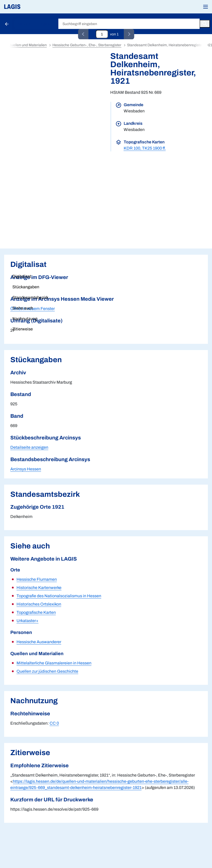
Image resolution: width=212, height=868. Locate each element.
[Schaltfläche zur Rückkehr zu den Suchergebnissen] (7, 24)
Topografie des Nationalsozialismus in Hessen (59, 596)
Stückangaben (26, 287)
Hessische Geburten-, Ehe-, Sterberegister (87, 45)
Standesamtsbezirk (30, 297)
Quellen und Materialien (28, 45)
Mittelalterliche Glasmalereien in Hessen (54, 663)
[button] (206, 7)
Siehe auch (23, 308)
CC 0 (54, 723)
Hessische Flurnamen (37, 579)
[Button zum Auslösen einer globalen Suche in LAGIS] (205, 24)
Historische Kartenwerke (39, 588)
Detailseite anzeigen (29, 447)
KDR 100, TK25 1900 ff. (145, 148)
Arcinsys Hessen (26, 469)
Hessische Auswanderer (39, 642)
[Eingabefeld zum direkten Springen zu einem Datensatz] (102, 34)
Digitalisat (22, 276)
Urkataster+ (28, 621)
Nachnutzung (25, 319)
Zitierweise (23, 329)
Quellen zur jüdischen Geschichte (47, 671)
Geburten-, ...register (35, 24)
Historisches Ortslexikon (39, 604)
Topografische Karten (36, 612)
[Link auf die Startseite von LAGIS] (30, 7)
